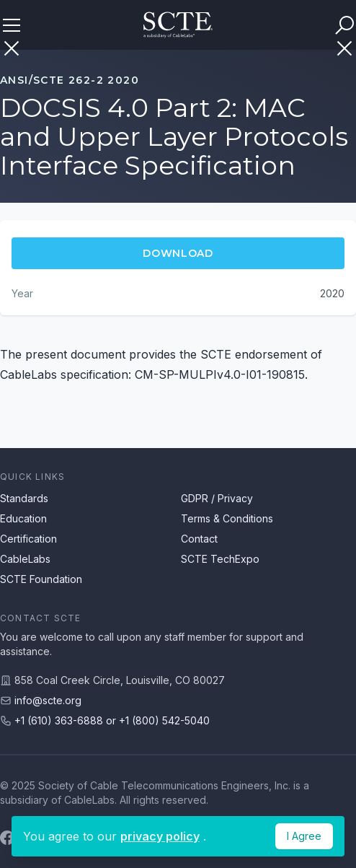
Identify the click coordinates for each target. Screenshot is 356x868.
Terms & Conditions (227, 518)
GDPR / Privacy (217, 498)
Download (178, 253)
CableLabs (25, 559)
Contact (199, 539)
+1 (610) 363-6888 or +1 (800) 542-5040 (112, 720)
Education (23, 518)
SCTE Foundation (41, 579)
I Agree (304, 836)
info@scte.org (48, 700)
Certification (28, 539)
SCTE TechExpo (220, 559)
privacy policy (160, 836)
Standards (24, 498)
